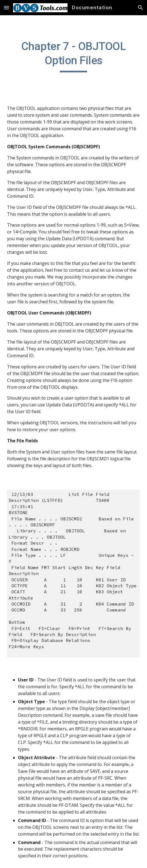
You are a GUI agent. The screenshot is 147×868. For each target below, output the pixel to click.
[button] (7, 7)
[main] (73, 56)
